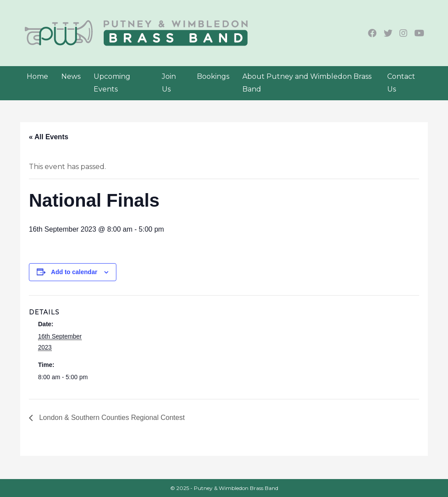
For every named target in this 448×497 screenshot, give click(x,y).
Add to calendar (74, 272)
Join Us (169, 83)
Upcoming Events (112, 83)
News (71, 76)
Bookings (213, 76)
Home (37, 76)
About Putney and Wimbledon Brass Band (307, 83)
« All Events (49, 137)
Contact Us (401, 83)
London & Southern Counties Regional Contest (111, 418)
